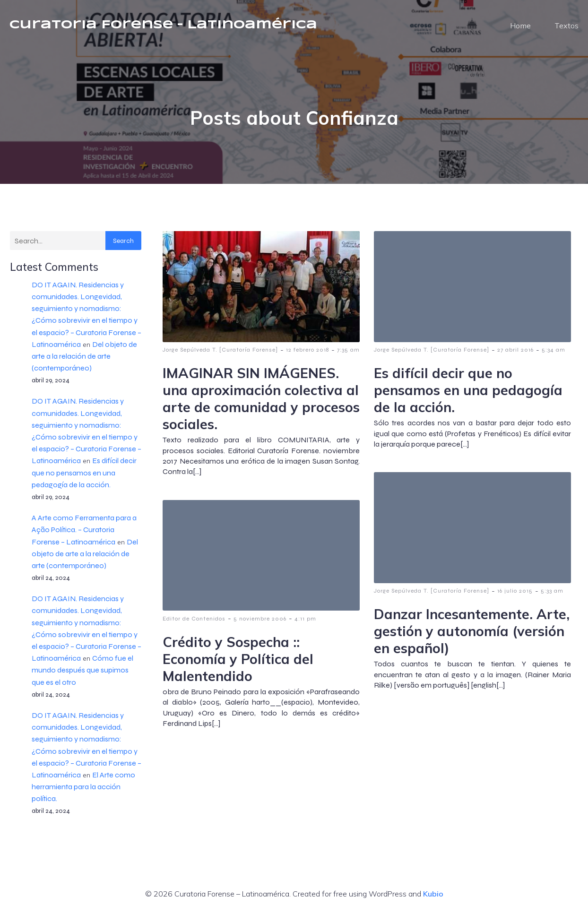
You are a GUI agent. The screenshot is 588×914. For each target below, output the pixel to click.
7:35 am (348, 350)
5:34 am (553, 350)
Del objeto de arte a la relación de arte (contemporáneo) (84, 357)
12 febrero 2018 (307, 350)
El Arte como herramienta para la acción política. (83, 787)
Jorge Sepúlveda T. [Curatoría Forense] (220, 350)
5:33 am (552, 591)
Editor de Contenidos (194, 619)
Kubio (433, 894)
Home (520, 26)
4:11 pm (305, 619)
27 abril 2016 (515, 350)
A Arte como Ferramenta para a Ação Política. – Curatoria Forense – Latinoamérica (84, 530)
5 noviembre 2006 (260, 619)
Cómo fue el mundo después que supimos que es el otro (82, 670)
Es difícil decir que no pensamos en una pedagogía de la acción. (84, 473)
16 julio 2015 (515, 591)
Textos (566, 26)
